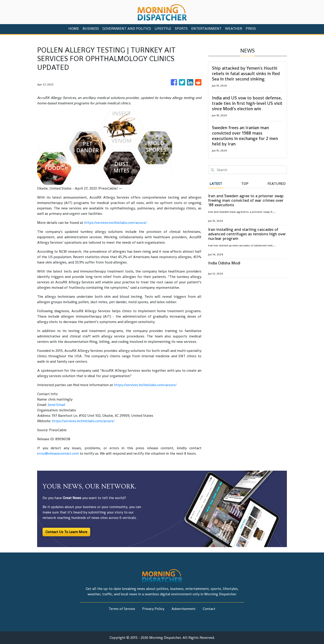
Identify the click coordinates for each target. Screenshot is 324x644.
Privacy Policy (153, 609)
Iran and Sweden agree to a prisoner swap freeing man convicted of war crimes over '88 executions (246, 200)
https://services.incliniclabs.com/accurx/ (116, 223)
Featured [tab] (277, 184)
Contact (209, 609)
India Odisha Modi (224, 263)
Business (91, 29)
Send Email (56, 405)
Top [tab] (245, 184)
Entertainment (206, 29)
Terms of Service (122, 609)
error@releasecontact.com (58, 453)
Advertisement (183, 609)
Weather (234, 29)
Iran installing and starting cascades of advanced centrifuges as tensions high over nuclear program (247, 234)
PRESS (251, 29)
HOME (74, 29)
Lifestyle (163, 29)
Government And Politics (127, 29)
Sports (181, 29)
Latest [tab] (216, 184)
